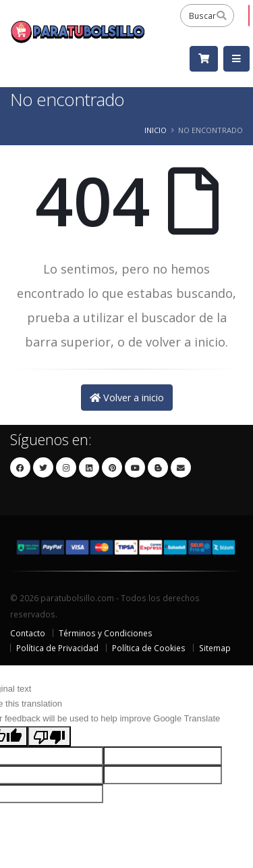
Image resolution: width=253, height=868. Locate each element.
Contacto (28, 633)
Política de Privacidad (57, 648)
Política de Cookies (149, 648)
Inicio (156, 130)
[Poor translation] (49, 736)
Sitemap (215, 648)
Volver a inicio (127, 398)
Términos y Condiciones (106, 633)
